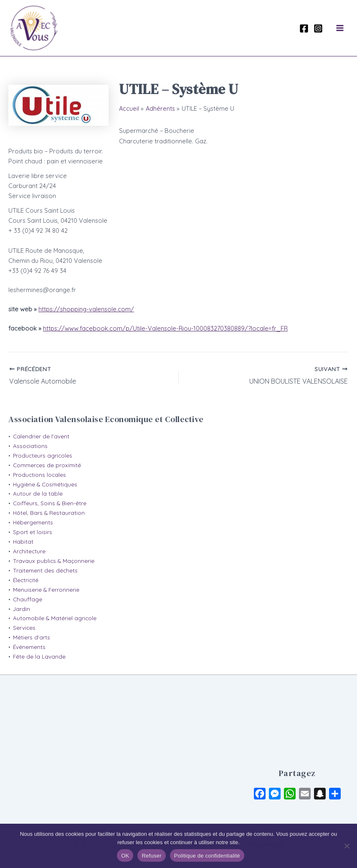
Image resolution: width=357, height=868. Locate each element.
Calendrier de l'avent (41, 436)
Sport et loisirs (33, 532)
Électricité (26, 580)
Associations (30, 446)
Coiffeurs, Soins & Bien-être (50, 503)
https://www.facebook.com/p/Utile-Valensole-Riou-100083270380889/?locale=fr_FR (165, 328)
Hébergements (33, 522)
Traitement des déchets (45, 570)
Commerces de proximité (47, 465)
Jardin (22, 609)
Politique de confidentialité (207, 856)
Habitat (23, 542)
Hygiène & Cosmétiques (45, 484)
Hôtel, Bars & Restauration (49, 513)
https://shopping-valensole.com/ (86, 309)
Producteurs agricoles (43, 456)
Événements (29, 647)
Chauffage (28, 599)
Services (24, 628)
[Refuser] (347, 846)
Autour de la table (38, 494)
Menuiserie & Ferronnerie (46, 590)
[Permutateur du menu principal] (340, 28)
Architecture (29, 551)
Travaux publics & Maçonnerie (54, 561)
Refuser (151, 856)
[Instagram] (318, 28)
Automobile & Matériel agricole (55, 618)
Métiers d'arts (32, 637)
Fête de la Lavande (39, 657)
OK (125, 856)
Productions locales (39, 475)
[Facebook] (304, 28)
